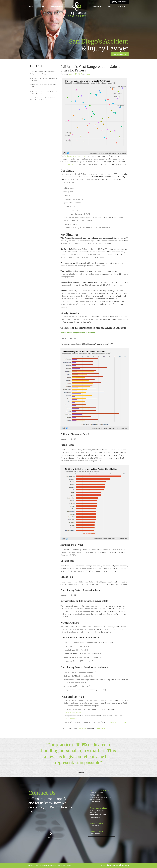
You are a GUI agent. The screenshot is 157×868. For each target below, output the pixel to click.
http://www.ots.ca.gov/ (72, 712)
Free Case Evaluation (120, 54)
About (42, 7)
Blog (110, 7)
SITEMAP (64, 865)
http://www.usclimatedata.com (117, 722)
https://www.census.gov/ (73, 718)
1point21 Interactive (69, 164)
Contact (122, 7)
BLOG (70, 865)
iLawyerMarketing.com (115, 865)
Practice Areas (57, 7)
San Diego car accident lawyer (76, 156)
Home (31, 7)
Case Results (96, 7)
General (83, 728)
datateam (88, 74)
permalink (101, 728)
